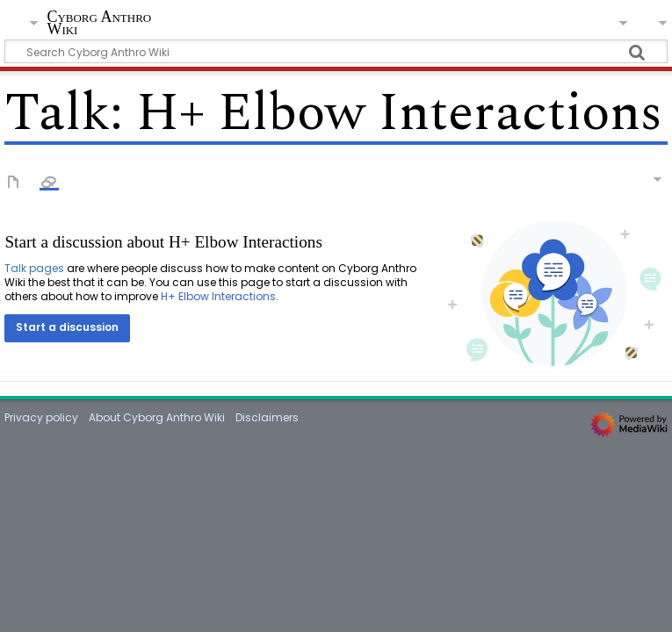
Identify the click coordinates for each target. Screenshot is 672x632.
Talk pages (34, 268)
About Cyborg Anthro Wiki (157, 417)
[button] (67, 328)
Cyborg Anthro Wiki (99, 23)
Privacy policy (41, 417)
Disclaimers (267, 417)
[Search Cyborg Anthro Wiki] (336, 51)
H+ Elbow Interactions (218, 296)
